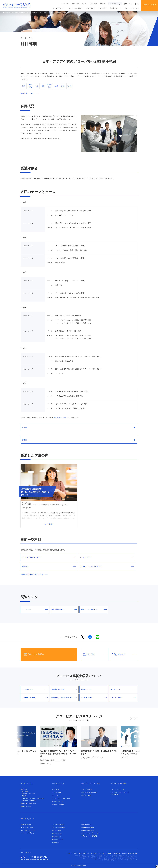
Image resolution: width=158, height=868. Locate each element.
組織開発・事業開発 (58, 804)
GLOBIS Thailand (57, 840)
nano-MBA (25, 798)
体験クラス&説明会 (149, 5)
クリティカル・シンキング (49, 557)
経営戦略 (49, 566)
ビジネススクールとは (110, 858)
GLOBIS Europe (57, 834)
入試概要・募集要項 (35, 698)
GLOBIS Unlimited (26, 806)
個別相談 (123, 654)
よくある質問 (76, 4)
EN (137, 4)
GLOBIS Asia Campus (59, 828)
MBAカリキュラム (131, 856)
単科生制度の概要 (64, 689)
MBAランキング (85, 858)
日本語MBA (25, 791)
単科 (30, 794)
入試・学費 (102, 8)
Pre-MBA (32, 798)
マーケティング (107, 557)
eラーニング (56, 795)
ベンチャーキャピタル (117, 789)
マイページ (128, 4)
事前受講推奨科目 (64, 609)
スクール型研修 (57, 792)
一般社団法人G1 (86, 825)
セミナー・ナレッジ (131, 8)
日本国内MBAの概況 (96, 856)
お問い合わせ (94, 4)
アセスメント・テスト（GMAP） (62, 798)
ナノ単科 (25, 794)
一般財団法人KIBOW (88, 828)
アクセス (85, 4)
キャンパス (65, 4)
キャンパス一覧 (123, 698)
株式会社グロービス (26, 825)
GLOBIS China (57, 831)
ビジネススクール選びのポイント (127, 858)
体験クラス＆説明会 (59, 418)
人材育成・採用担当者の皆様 (130, 853)
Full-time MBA (40, 798)
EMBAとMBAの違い (96, 858)
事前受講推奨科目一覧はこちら (34, 574)
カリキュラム (44, 13)
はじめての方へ (58, 8)
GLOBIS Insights (86, 795)
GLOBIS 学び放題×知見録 (28, 803)
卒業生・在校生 (115, 8)
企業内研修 (55, 789)
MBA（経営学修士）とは (82, 856)
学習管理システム (57, 801)
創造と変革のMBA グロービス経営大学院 (14, 13)
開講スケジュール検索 (94, 609)
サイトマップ (96, 853)
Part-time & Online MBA (29, 800)
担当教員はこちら (29, 93)
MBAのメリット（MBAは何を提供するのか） (107, 860)
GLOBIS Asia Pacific (58, 825)
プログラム (90, 8)
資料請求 (102, 4)
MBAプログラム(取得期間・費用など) (114, 856)
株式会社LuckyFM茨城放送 (89, 836)
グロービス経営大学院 (75, 8)
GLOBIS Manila (57, 837)
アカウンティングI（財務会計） (107, 566)
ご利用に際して (86, 853)
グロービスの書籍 (87, 789)
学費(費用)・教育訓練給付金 (64, 698)
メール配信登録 (116, 853)
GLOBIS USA (56, 843)
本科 (34, 794)
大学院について (33, 13)
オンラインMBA (94, 698)
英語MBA (25, 796)
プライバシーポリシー (73, 853)
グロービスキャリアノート (129, 860)
